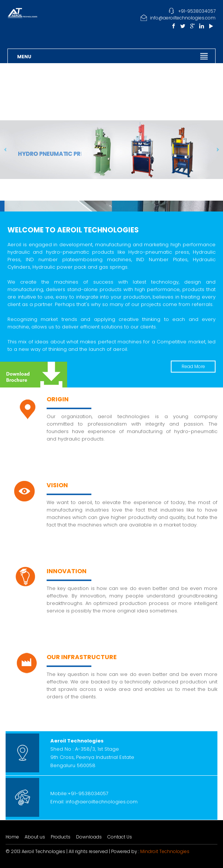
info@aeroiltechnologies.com (183, 18)
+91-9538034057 (197, 11)
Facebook (174, 26)
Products (61, 837)
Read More (193, 366)
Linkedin (202, 26)
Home (12, 837)
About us (35, 837)
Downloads (89, 837)
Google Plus (192, 26)
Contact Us (120, 837)
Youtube (211, 26)
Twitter (183, 26)
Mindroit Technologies (165, 851)
